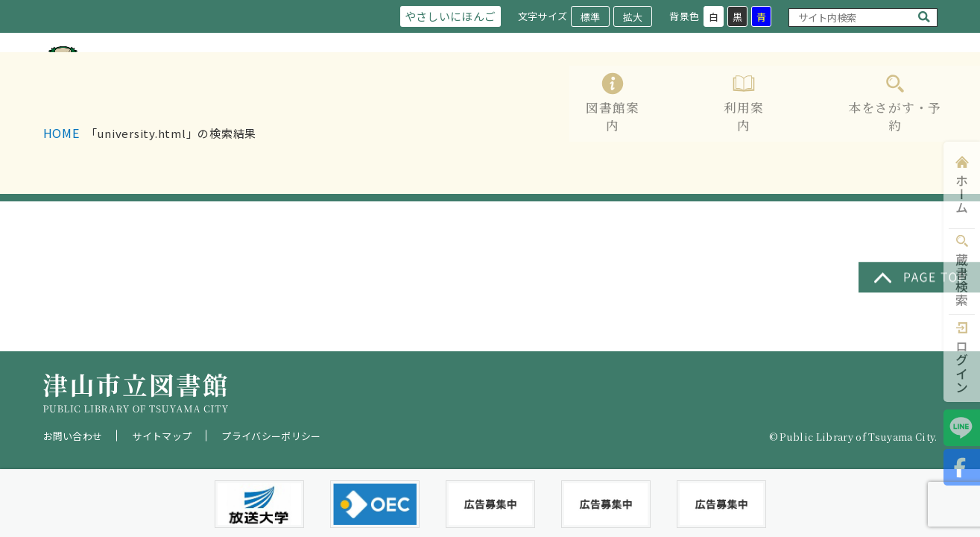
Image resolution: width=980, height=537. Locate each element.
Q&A (923, 84)
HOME (61, 193)
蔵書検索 (962, 280)
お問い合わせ (73, 436)
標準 (589, 17)
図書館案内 (515, 84)
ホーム (962, 194)
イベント (864, 84)
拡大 (632, 17)
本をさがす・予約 (680, 84)
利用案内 (589, 84)
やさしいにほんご (447, 16)
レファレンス (785, 84)
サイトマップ (162, 436)
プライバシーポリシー (271, 436)
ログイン (962, 367)
